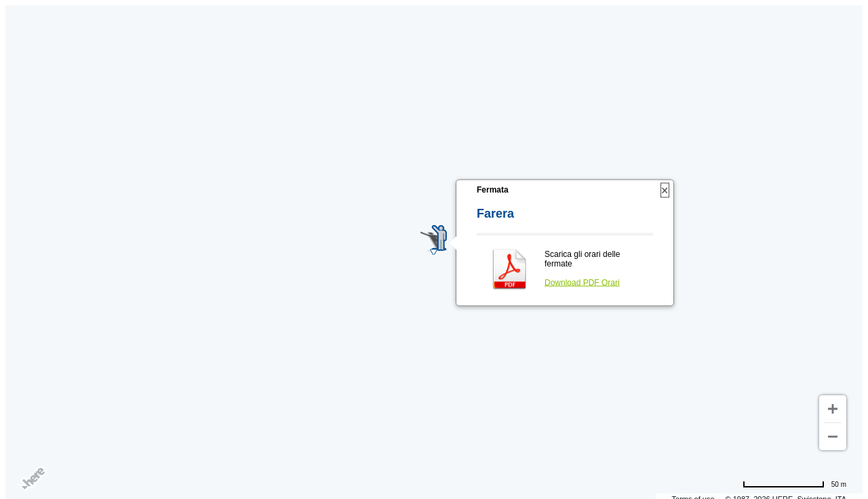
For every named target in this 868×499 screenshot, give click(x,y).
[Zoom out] (833, 437)
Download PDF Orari (582, 283)
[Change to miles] (794, 484)
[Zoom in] (833, 409)
